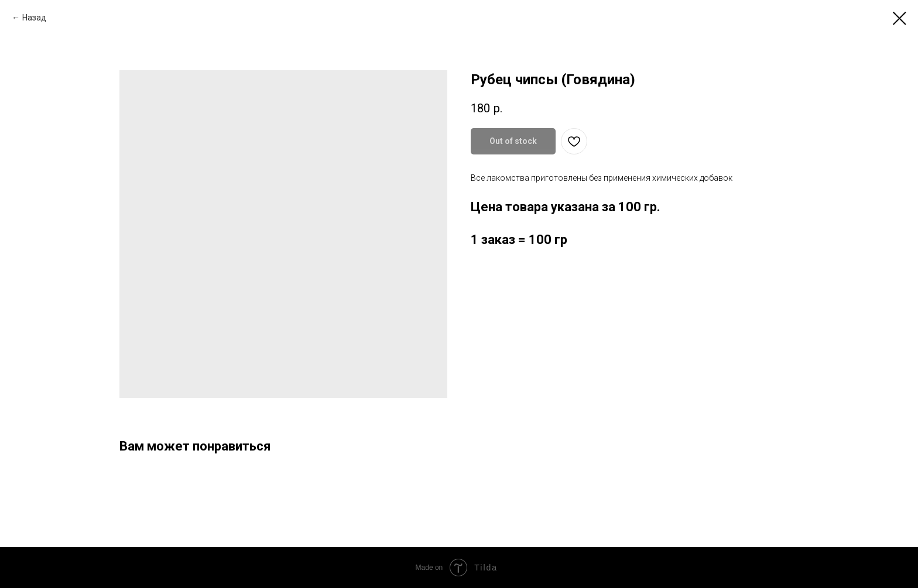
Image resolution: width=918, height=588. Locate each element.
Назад (34, 18)
